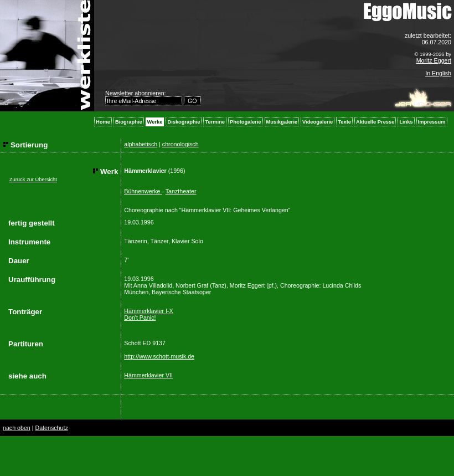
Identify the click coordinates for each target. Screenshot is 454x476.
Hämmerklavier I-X (148, 311)
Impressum (432, 122)
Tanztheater (181, 191)
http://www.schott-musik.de (159, 356)
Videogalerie (318, 122)
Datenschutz (51, 428)
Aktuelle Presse (375, 122)
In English (438, 73)
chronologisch (180, 144)
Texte (344, 122)
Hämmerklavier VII (148, 375)
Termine (215, 122)
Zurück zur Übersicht (33, 180)
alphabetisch (141, 144)
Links (406, 122)
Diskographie (184, 122)
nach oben (17, 428)
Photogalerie (246, 122)
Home (103, 122)
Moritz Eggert (434, 60)
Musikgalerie (282, 122)
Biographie (129, 122)
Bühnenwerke (143, 191)
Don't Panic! (140, 318)
